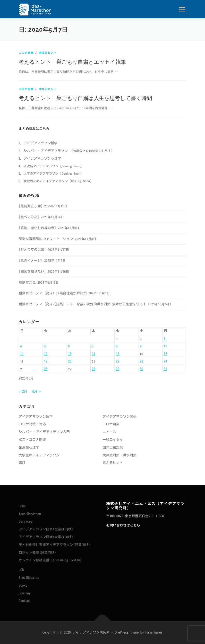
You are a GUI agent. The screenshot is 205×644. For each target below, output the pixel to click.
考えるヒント (48, 53)
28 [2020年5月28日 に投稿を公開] (94, 369)
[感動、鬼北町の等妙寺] (37, 228)
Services (26, 521)
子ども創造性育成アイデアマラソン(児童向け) (54, 545)
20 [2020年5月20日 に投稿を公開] (70, 361)
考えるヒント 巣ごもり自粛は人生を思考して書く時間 (85, 98)
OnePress (122, 632)
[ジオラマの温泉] (32, 250)
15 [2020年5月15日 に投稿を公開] (118, 354)
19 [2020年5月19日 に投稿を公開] (46, 361)
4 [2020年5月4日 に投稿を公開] (21, 346)
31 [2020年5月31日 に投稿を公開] (165, 369)
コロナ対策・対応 (32, 424)
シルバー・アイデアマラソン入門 (44, 432)
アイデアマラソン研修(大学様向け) (46, 537)
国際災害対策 (113, 447)
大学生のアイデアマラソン (39, 455)
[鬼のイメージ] (31, 261)
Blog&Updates (29, 578)
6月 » (37, 391)
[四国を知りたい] (32, 272)
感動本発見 (27, 282)
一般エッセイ (113, 440)
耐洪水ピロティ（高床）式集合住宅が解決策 (53, 293)
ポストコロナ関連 (32, 440)
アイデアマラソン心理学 (42, 158)
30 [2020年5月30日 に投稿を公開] (141, 369)
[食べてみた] (29, 217)
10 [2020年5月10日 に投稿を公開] (165, 346)
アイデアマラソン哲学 (41, 143)
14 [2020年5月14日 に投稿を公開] (94, 354)
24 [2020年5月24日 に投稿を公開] (165, 361)
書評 (22, 463)
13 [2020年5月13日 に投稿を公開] (70, 354)
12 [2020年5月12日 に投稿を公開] (46, 354)
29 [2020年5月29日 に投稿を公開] (118, 369)
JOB (21, 570)
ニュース (109, 432)
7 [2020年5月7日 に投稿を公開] (93, 346)
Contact (25, 601)
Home (22, 506)
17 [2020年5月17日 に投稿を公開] (165, 354)
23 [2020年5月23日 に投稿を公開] (141, 361)
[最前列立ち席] (31, 206)
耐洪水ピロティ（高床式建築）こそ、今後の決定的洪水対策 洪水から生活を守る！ (82, 304)
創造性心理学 (29, 447)
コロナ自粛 (26, 53)
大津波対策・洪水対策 (120, 455)
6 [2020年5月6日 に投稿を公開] (69, 346)
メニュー (182, 9)
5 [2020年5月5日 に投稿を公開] (45, 346)
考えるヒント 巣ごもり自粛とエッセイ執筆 (72, 62)
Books (23, 585)
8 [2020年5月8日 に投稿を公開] (117, 346)
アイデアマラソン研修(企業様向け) (46, 529)
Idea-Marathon (30, 514)
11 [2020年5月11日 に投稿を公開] (22, 354)
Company (25, 593)
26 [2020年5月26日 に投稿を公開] (46, 369)
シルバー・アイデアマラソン (46, 151)
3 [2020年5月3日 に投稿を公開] (165, 339)
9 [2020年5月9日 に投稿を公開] (141, 346)
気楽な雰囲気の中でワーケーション (46, 239)
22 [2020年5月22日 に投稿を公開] (118, 361)
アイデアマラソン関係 (120, 417)
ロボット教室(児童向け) (37, 553)
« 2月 (23, 391)
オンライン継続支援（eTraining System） (51, 560)
